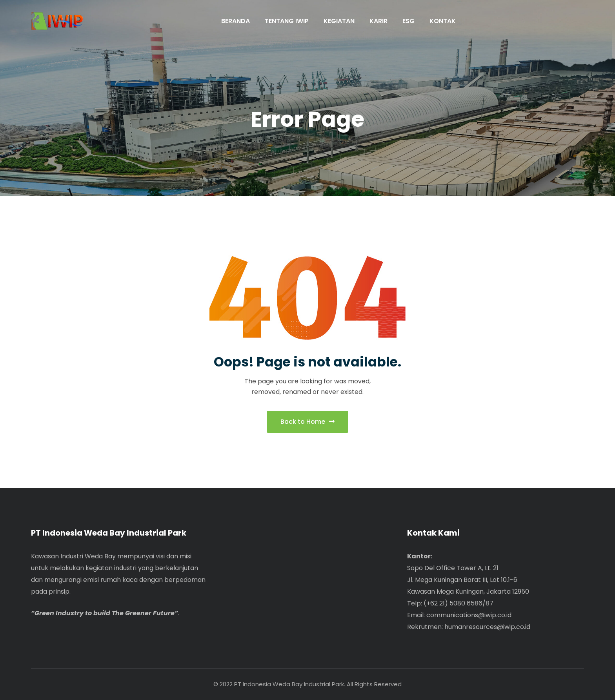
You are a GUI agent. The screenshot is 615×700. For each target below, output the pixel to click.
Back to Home (307, 422)
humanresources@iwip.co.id (487, 627)
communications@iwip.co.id (469, 615)
